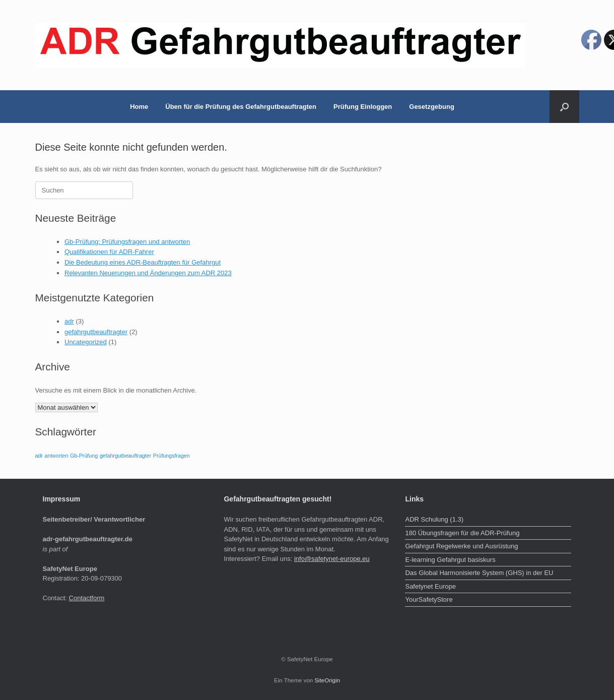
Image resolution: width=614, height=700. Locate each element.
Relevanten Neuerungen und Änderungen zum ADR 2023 (148, 273)
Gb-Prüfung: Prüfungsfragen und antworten (127, 242)
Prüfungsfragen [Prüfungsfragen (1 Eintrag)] (172, 456)
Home (139, 107)
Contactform (87, 598)
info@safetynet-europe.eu (332, 559)
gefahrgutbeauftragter (96, 332)
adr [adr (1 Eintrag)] (39, 456)
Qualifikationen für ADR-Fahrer (109, 252)
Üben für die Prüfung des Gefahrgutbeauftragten (241, 107)
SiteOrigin (327, 680)
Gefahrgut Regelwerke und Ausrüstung (461, 546)
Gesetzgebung (432, 107)
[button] (564, 107)
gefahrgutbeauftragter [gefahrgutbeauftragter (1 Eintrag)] (126, 456)
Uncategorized (86, 342)
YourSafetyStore (429, 599)
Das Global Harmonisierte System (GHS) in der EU (479, 573)
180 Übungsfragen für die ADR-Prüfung (462, 533)
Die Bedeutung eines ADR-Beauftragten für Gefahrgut (143, 262)
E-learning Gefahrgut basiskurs (450, 560)
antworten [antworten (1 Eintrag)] (57, 456)
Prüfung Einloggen (363, 107)
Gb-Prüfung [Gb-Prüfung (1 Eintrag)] (84, 456)
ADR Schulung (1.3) (434, 519)
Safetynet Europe (430, 586)
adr (69, 321)
